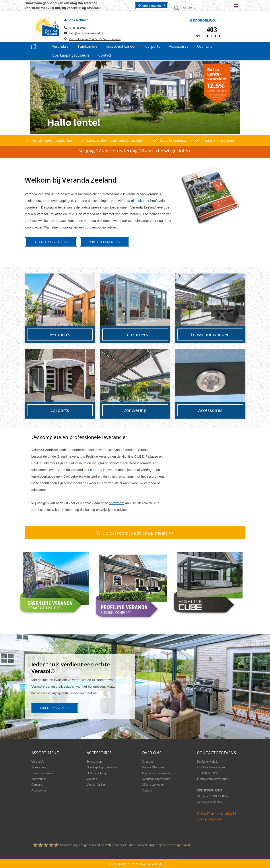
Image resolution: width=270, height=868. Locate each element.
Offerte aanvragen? (152, 6)
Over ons (148, 762)
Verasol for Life (96, 785)
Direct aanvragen (55, 708)
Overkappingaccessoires (102, 767)
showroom (117, 503)
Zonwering (38, 779)
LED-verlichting (97, 773)
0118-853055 (78, 28)
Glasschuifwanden (43, 773)
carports (96, 470)
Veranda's (38, 762)
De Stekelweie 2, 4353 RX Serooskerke (95, 39)
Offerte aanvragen (153, 785)
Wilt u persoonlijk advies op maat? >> (135, 533)
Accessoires (39, 790)
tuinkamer (142, 201)
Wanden (92, 779)
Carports (37, 785)
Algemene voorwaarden (157, 773)
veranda (124, 201)
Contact (147, 790)
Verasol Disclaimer (154, 767)
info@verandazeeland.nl (86, 33)
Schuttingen (94, 762)
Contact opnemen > (104, 242)
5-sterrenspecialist (177, 845)
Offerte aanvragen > (51, 242)
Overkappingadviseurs (156, 779)
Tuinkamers (39, 767)
